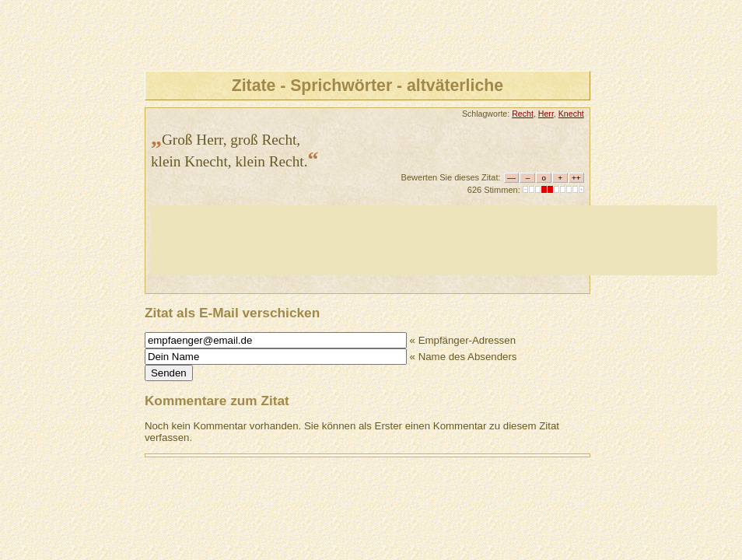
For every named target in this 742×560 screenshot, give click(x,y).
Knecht (571, 114)
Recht (523, 114)
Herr (546, 114)
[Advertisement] (434, 240)
